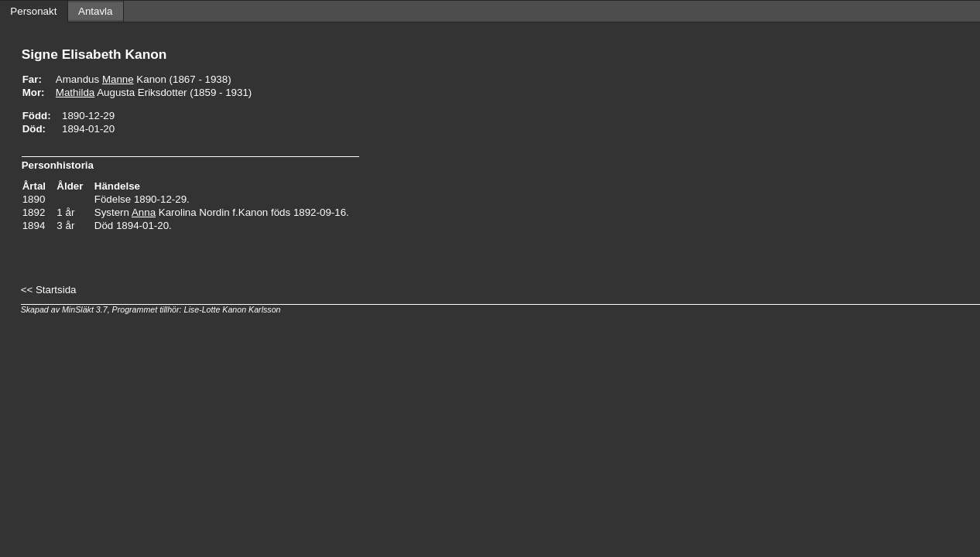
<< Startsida (49, 290)
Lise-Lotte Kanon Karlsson (233, 309)
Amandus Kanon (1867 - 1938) (144, 79)
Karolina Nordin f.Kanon (200, 212)
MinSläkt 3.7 (85, 309)
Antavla (95, 11)
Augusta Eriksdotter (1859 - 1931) (154, 92)
